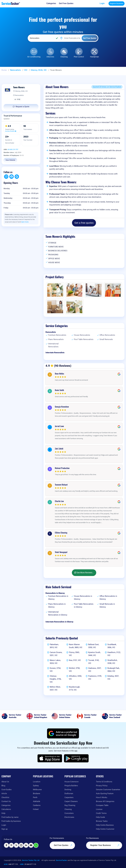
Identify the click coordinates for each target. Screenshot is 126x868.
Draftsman (69, 793)
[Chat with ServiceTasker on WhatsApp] (36, 845)
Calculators (6, 809)
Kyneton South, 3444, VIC (94, 654)
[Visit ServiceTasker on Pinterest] (11, 845)
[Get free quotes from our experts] (66, 3)
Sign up (4, 829)
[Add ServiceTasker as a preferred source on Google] (63, 733)
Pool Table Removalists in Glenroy (84, 605)
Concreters (69, 813)
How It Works (102, 797)
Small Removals (106, 339)
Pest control (79, 57)
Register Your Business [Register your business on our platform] (105, 845)
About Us (5, 782)
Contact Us (6, 801)
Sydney (36, 786)
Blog (3, 786)
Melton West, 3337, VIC (55, 688)
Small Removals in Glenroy (107, 605)
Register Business (117, 3)
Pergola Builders (71, 786)
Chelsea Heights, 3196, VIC (55, 679)
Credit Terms (101, 813)
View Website (10, 160)
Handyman (94, 57)
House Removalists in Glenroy (83, 598)
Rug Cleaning (70, 805)
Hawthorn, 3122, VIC (114, 654)
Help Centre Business (105, 825)
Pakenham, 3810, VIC (54, 646)
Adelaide (37, 801)
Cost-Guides (7, 790)
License (99, 809)
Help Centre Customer (105, 829)
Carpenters (69, 797)
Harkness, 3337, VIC (95, 670)
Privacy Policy (102, 786)
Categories (6, 805)
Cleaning (64, 57)
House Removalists (82, 335)
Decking (68, 790)
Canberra (37, 805)
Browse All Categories (105, 801)
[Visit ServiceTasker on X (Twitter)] (16, 845)
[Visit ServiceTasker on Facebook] (6, 845)
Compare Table (102, 805)
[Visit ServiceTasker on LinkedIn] (26, 845)
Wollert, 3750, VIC (74, 670)
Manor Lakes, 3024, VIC (55, 662)
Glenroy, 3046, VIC (39, 70)
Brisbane (37, 793)
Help (3, 813)
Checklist (5, 797)
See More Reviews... (84, 573)
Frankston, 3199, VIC (95, 678)
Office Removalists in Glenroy (108, 598)
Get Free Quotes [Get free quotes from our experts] (63, 845)
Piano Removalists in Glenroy (57, 605)
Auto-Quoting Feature (105, 793)
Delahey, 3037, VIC (113, 678)
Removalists (16, 70)
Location (37, 782)
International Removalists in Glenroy (58, 613)
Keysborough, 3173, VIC (74, 688)
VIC (26, 70)
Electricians (69, 817)
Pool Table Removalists (84, 339)
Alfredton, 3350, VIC (75, 678)
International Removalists (53, 345)
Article (4, 793)
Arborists (50, 57)
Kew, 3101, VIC (75, 660)
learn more (25, 222)
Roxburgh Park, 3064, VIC (114, 670)
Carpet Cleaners (71, 801)
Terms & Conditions (104, 782)
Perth (35, 797)
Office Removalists (107, 335)
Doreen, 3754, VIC (55, 670)
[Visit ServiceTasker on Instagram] (21, 845)
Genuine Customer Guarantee (108, 790)
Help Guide (100, 817)
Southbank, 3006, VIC (112, 646)
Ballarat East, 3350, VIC (94, 646)
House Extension (71, 782)
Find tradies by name (10, 817)
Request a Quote (21, 107)
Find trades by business (11, 821)
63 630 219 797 (13, 149)
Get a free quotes (84, 223)
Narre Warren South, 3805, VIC (76, 646)
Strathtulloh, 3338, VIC (112, 662)
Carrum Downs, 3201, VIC (56, 654)
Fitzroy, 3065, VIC (74, 654)
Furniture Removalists (57, 335)
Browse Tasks (102, 821)
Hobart (36, 809)
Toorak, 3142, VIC (94, 662)
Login (102, 3)
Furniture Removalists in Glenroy (58, 598)
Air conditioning (34, 57)
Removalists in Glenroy (55, 593)
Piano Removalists (56, 339)
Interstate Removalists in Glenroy (59, 622)
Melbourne (37, 790)
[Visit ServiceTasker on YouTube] (31, 845)
